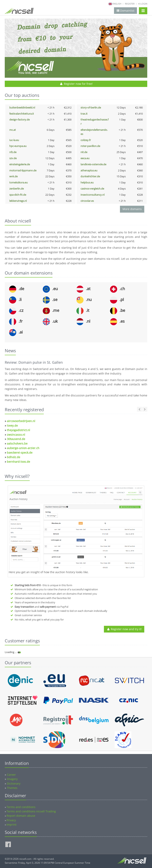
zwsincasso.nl (16, 435)
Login (143, 4)
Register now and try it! (124, 629)
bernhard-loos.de (19, 462)
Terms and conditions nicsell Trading (31, 811)
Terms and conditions (21, 807)
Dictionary (14, 783)
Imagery (12, 779)
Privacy (11, 820)
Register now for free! (76, 84)
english (117, 4)
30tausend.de (16, 439)
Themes (12, 788)
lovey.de (12, 426)
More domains (132, 209)
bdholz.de (14, 457)
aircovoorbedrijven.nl (21, 421)
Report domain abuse (21, 816)
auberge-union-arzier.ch (23, 448)
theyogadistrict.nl (19, 430)
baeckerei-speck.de (20, 453)
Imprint (11, 825)
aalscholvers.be (17, 443)
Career (11, 775)
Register (130, 4)
